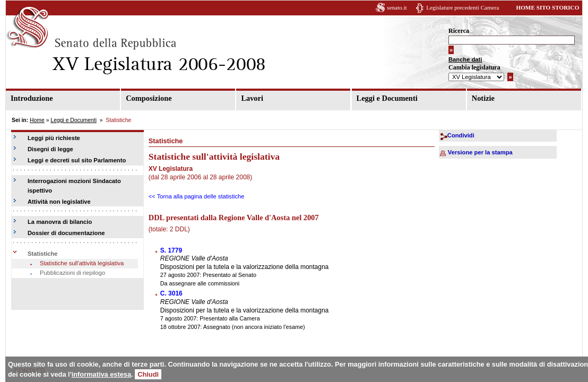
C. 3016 (171, 293)
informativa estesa (101, 374)
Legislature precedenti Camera (462, 7)
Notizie (483, 98)
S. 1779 (171, 250)
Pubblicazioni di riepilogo (72, 273)
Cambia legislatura (474, 67)
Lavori (252, 98)
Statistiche (43, 254)
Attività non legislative (59, 202)
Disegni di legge (50, 149)
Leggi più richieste (54, 138)
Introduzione (32, 98)
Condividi (461, 135)
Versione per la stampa (480, 152)
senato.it (397, 7)
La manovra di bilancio (60, 222)
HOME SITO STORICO (547, 7)
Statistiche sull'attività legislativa (82, 263)
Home (37, 120)
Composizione (149, 98)
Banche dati (465, 59)
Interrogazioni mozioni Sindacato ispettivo (74, 186)
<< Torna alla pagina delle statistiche (197, 196)
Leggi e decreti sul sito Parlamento (77, 160)
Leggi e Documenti (387, 98)
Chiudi (148, 374)
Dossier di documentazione (66, 233)
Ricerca (459, 31)
